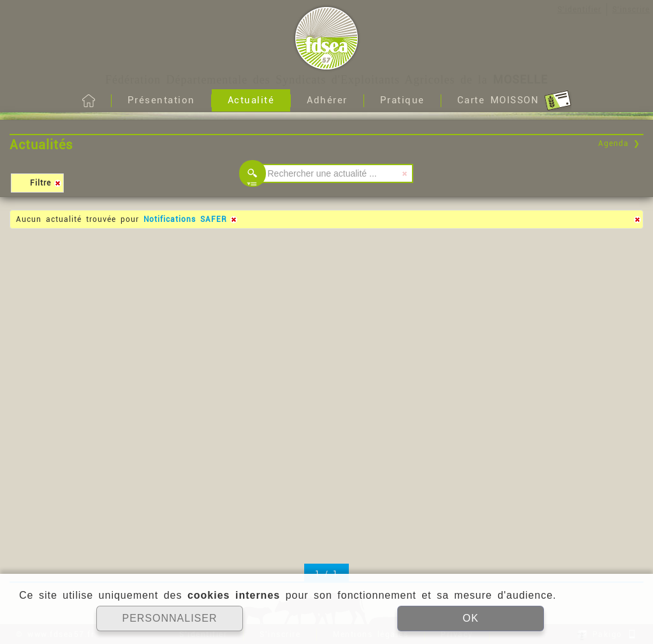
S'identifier (579, 10)
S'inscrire (631, 10)
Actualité (251, 100)
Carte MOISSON (514, 101)
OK (470, 618)
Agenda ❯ (619, 143)
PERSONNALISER (169, 618)
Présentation (161, 100)
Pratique (402, 100)
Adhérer (327, 100)
